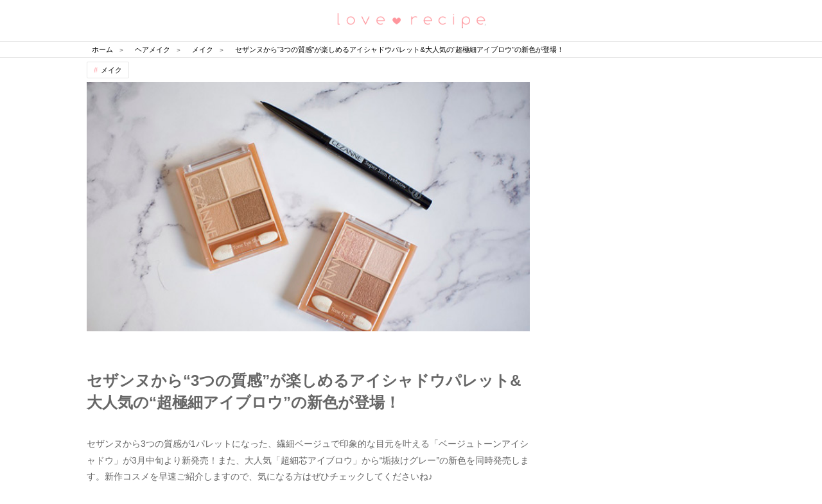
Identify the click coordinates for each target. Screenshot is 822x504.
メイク (111, 70)
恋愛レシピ (411, 20)
